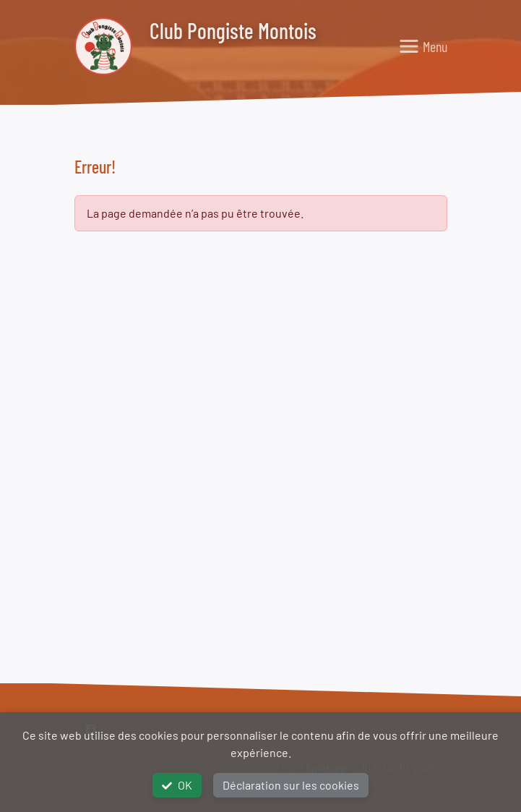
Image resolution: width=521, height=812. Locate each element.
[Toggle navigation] (423, 46)
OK (177, 785)
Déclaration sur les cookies (291, 785)
